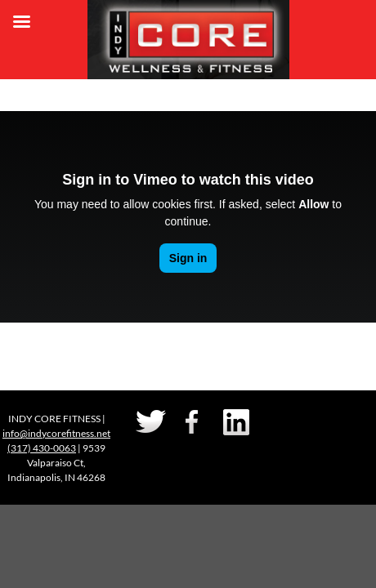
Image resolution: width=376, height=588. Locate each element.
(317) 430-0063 (42, 448)
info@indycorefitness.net (56, 433)
